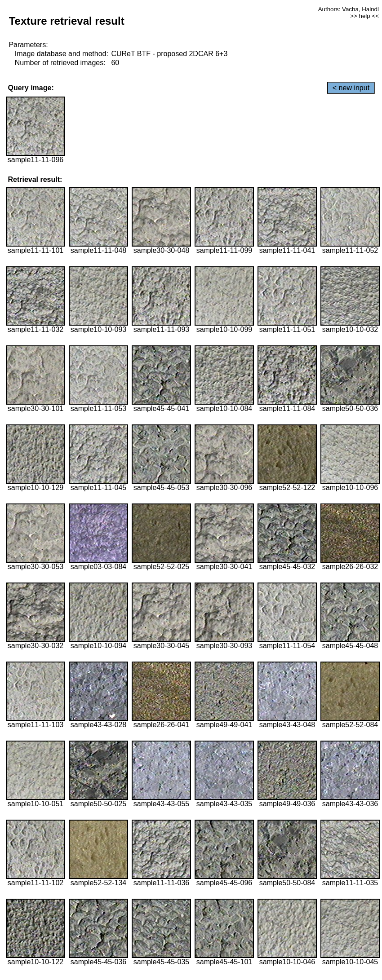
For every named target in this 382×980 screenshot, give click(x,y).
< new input (351, 88)
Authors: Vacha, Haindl (349, 9)
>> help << (364, 16)
